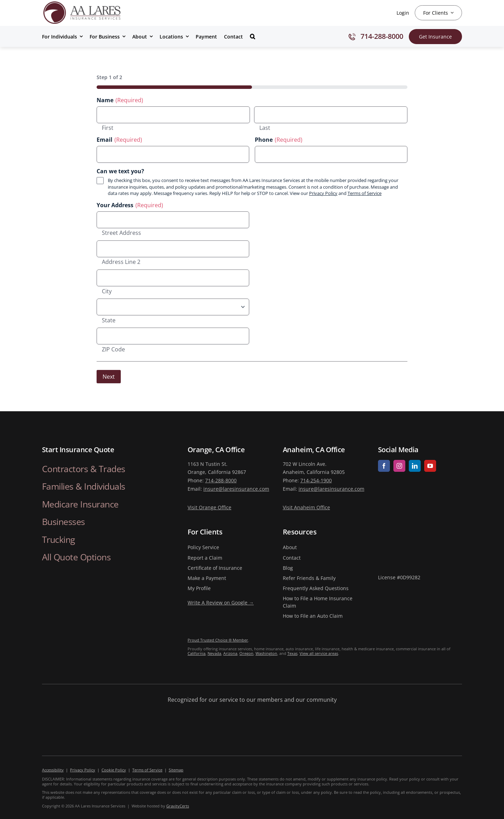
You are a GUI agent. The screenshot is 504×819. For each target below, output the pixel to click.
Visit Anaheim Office (306, 507)
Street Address (121, 233)
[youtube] (430, 466)
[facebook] (384, 466)
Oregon (246, 653)
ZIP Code (113, 350)
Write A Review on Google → (221, 603)
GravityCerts (178, 806)
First (108, 128)
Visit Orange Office (209, 507)
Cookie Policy (114, 770)
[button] (253, 36)
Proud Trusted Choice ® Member (218, 640)
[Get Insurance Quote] (435, 37)
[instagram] (399, 466)
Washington (266, 653)
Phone (279, 140)
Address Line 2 (121, 262)
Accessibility (53, 770)
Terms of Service (365, 193)
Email (119, 140)
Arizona (230, 653)
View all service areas (319, 653)
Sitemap (176, 770)
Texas (292, 653)
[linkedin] (415, 466)
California (197, 653)
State (109, 321)
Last (265, 128)
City (107, 292)
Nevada (214, 653)
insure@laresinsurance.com (236, 489)
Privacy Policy (323, 193)
